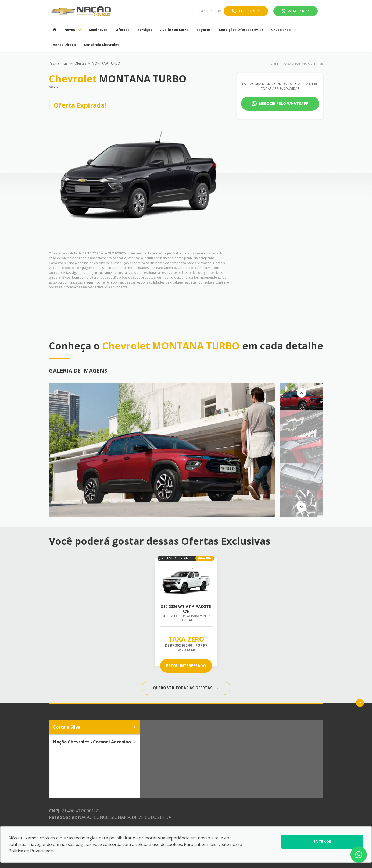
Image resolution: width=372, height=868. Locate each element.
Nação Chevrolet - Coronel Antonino (95, 742)
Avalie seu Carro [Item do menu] (174, 30)
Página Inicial (59, 63)
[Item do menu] (55, 30)
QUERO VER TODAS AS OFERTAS (185, 688)
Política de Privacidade (31, 851)
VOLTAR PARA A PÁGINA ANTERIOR (297, 64)
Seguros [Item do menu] (204, 30)
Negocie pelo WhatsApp (284, 103)
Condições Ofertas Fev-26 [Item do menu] (241, 30)
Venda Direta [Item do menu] (64, 45)
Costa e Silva (95, 727)
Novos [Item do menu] (73, 30)
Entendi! (322, 842)
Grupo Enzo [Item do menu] (284, 30)
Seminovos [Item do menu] (98, 30)
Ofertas (80, 63)
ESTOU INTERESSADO (186, 666)
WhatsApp (295, 11)
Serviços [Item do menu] (145, 30)
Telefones (249, 11)
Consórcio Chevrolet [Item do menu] (101, 45)
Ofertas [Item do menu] (123, 30)
